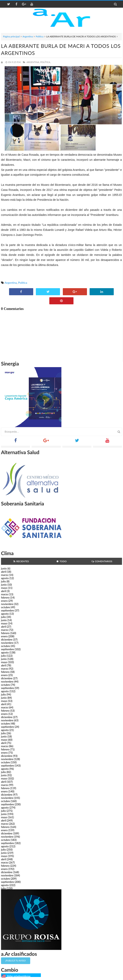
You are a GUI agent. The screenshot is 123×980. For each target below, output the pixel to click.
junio (4, 568)
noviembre (7, 604)
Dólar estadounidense (19, 976)
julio (3, 581)
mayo (4, 588)
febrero (5, 598)
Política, (45, 62)
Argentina (28, 36)
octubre (6, 607)
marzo (5, 575)
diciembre (7, 640)
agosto (5, 578)
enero (4, 601)
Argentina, (33, 62)
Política (40, 36)
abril (4, 572)
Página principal (11, 36)
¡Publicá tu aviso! (16, 961)
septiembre (8, 610)
